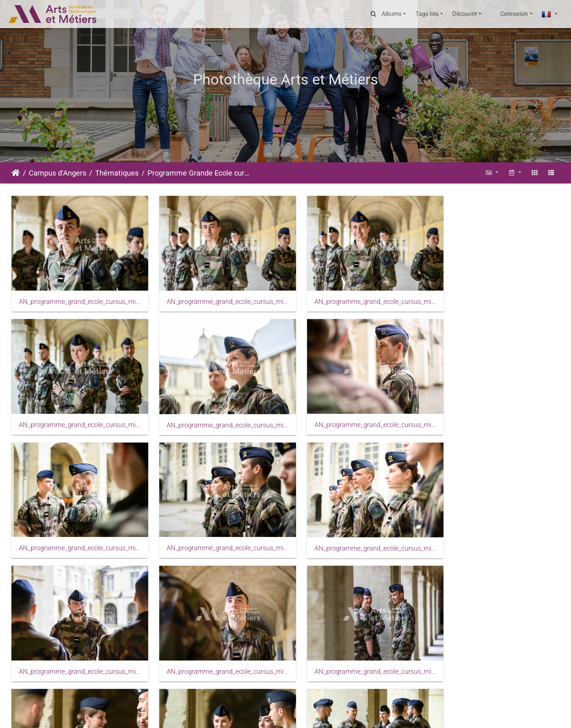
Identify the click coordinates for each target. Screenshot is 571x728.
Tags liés (427, 14)
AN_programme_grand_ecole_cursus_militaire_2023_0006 (76, 414)
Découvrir (465, 14)
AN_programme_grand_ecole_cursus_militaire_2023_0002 (215, 296)
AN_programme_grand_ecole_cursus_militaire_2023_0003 (356, 296)
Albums (391, 14)
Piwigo (194, 715)
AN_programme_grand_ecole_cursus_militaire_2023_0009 (356, 414)
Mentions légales (247, 715)
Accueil (16, 173)
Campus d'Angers (58, 173)
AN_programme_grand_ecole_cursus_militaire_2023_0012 (495, 414)
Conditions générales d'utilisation (316, 715)
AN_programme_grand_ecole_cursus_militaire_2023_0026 (215, 649)
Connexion (514, 14)
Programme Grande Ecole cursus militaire (198, 173)
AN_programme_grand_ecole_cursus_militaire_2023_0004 (495, 296)
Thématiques (117, 173)
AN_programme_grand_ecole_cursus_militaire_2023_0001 (76, 296)
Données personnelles (392, 715)
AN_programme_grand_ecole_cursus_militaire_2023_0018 (215, 532)
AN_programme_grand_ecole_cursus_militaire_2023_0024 (76, 649)
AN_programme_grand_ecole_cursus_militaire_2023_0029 (356, 649)
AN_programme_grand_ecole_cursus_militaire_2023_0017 (76, 532)
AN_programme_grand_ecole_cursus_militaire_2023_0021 (495, 532)
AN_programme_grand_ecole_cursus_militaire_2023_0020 (356, 532)
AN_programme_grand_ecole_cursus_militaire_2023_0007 (215, 414)
